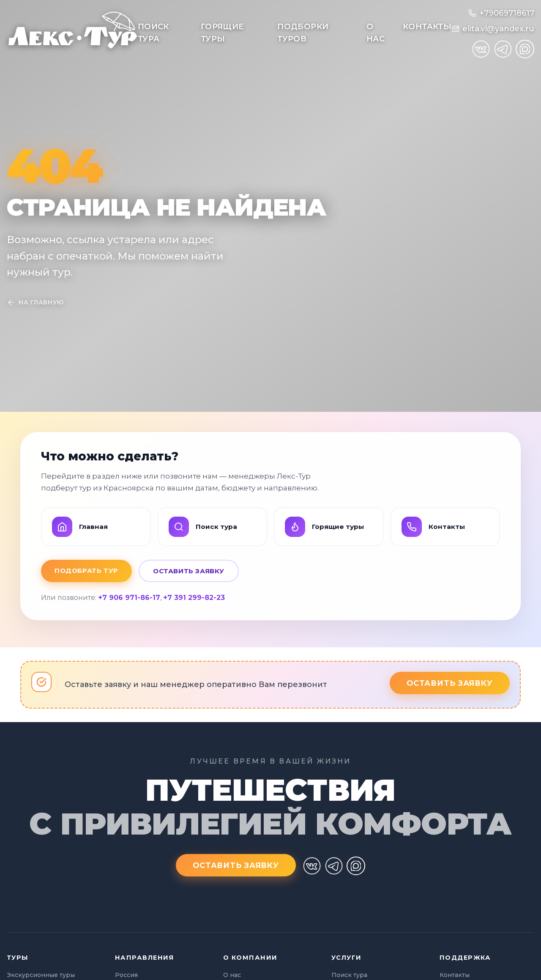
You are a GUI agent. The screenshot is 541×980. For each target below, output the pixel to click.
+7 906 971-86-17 (129, 598)
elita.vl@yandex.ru (498, 29)
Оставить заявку (189, 571)
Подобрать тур (86, 571)
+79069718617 (507, 13)
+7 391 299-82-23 (194, 598)
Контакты (427, 26)
